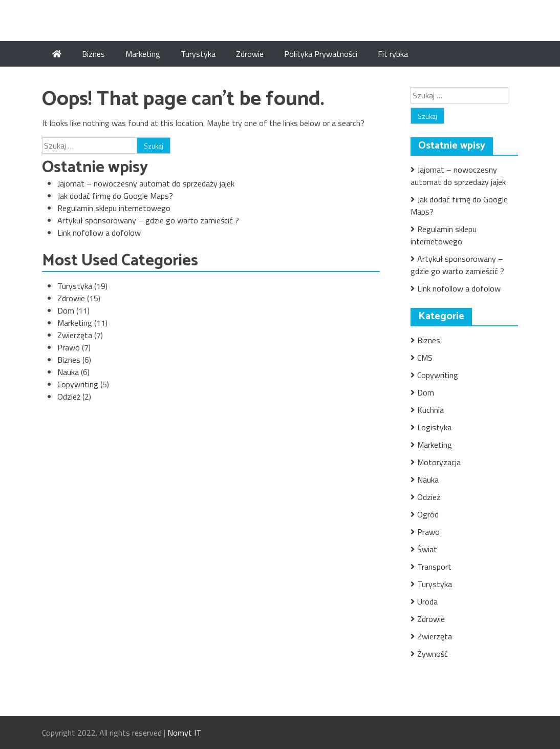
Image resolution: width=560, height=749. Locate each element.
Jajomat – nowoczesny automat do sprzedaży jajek (146, 183)
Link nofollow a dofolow (99, 233)
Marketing (143, 54)
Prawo (69, 347)
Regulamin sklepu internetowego (114, 208)
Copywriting (78, 384)
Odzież (69, 397)
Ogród (428, 514)
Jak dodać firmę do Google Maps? (115, 196)
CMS (425, 358)
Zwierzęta (75, 335)
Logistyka (434, 427)
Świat (427, 549)
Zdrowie (250, 54)
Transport (434, 567)
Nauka (68, 372)
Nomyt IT (184, 733)
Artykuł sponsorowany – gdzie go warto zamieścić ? (148, 220)
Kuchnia (430, 410)
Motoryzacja (439, 462)
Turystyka (198, 54)
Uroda (427, 601)
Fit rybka (393, 54)
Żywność (433, 654)
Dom (66, 310)
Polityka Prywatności (321, 54)
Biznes (93, 54)
